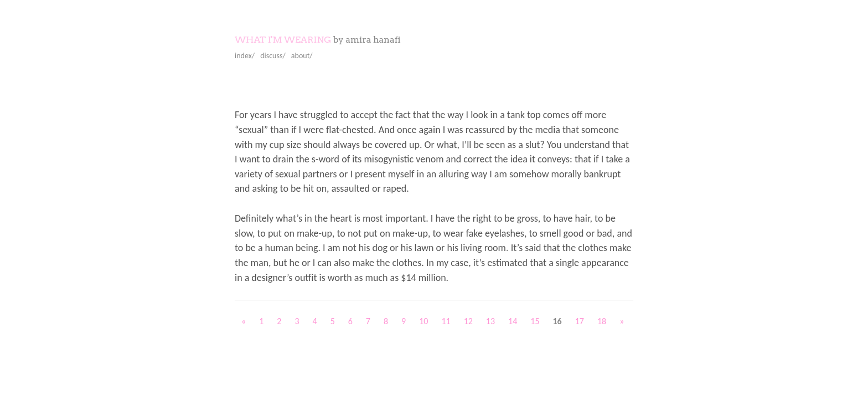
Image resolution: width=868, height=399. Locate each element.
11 (446, 321)
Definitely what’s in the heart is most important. (332, 218)
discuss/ (273, 56)
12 (468, 321)
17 (580, 321)
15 (535, 321)
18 (602, 321)
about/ (302, 56)
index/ (245, 56)
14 (513, 321)
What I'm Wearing (283, 40)
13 (490, 321)
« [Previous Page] (244, 321)
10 (423, 321)
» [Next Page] (622, 321)
